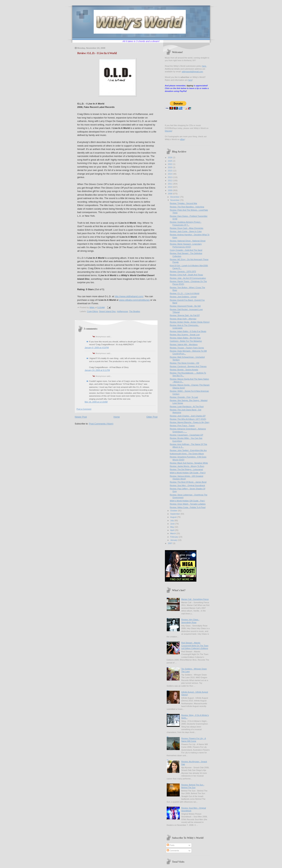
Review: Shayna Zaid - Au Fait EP (185, 315)
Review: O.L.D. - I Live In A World (185, 293)
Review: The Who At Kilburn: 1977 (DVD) (188, 419)
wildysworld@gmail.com (192, 72)
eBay (182, 139)
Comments (173, 851)
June (173, 524)
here (204, 66)
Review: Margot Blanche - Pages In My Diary (190, 422)
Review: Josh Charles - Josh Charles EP (188, 416)
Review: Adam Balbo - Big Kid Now (185, 338)
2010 (170, 187)
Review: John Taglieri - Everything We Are (188, 450)
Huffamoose (122, 311)
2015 (170, 171)
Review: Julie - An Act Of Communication (188, 278)
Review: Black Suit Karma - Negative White (189, 463)
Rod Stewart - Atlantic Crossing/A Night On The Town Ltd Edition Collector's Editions (195, 646)
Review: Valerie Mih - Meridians (184, 344)
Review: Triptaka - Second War (183, 203)
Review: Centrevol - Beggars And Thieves (188, 366)
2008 (170, 194)
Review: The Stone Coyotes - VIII (184, 363)
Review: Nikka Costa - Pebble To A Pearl (188, 507)
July (172, 520)
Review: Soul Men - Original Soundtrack (187, 485)
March (173, 533)
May (172, 527)
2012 (170, 181)
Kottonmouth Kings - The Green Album (187, 454)
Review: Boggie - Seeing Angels (184, 370)
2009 (170, 190)
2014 (170, 174)
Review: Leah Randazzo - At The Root (187, 406)
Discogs (168, 131)
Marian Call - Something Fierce (195, 599)
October (174, 511)
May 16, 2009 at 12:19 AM (96, 402)
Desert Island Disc (107, 311)
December (175, 197)
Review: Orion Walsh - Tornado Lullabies (188, 504)
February (175, 537)
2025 (170, 161)
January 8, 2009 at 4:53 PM (97, 348)
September (175, 514)
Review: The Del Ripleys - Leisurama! (186, 469)
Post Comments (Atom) (101, 424)
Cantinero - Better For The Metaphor (186, 341)
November (175, 200)
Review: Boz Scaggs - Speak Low (185, 335)
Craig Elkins (93, 311)
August (174, 517)
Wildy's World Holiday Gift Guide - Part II (188, 473)
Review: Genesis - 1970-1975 (183, 271)
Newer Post (81, 417)
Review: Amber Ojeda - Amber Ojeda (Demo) (190, 322)
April (173, 530)
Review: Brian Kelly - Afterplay (183, 319)
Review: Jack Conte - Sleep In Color (186, 231)
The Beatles (135, 311)
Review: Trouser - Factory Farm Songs (187, 348)
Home (117, 417)
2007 (170, 543)
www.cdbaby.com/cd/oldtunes (134, 300)
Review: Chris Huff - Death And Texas (186, 275)
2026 (170, 157)
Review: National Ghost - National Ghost (188, 241)
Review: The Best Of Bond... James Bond (188, 482)
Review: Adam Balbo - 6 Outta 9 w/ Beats (188, 331)
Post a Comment (84, 409)
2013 (170, 177)
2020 (170, 167)
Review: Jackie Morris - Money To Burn (187, 466)
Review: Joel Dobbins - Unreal (183, 297)
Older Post (152, 417)
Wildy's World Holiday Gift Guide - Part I (187, 501)
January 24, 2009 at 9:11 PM (97, 370)
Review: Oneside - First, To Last (184, 397)
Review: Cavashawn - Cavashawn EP (186, 435)
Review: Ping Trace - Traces (182, 426)
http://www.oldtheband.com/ (129, 296)
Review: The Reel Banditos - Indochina (187, 207)
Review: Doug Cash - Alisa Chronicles (187, 228)
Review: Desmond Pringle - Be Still (185, 306)
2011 (170, 184)
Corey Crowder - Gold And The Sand (186, 250)
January (174, 540)
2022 (170, 164)
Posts (171, 845)
